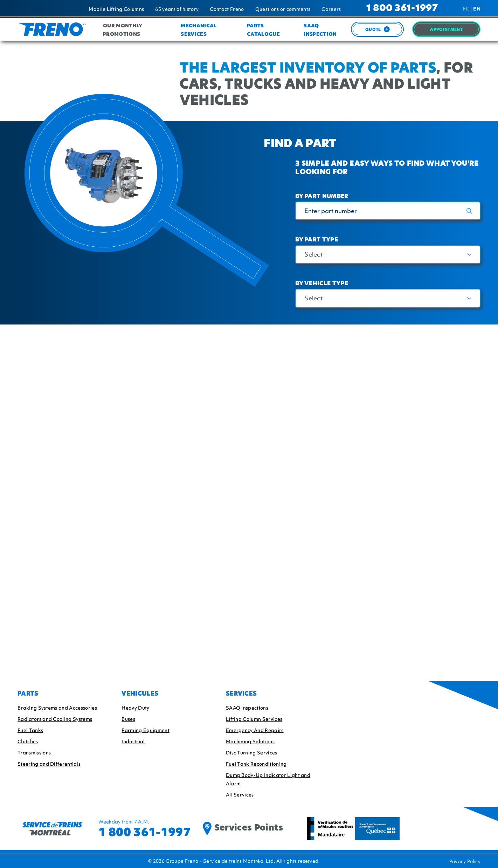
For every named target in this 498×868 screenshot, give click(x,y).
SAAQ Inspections (247, 708)
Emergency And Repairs (255, 730)
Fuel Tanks (30, 730)
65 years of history (177, 9)
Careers (331, 9)
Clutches (28, 741)
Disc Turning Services (252, 753)
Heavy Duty (135, 708)
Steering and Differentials (49, 764)
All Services (240, 795)
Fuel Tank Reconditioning (256, 764)
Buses (128, 719)
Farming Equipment (145, 730)
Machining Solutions (250, 741)
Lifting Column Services (254, 719)
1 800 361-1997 (402, 9)
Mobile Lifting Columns (116, 9)
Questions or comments (283, 9)
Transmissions (34, 753)
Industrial (133, 741)
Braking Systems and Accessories (57, 708)
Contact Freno (227, 9)
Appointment (446, 30)
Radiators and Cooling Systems (55, 719)
